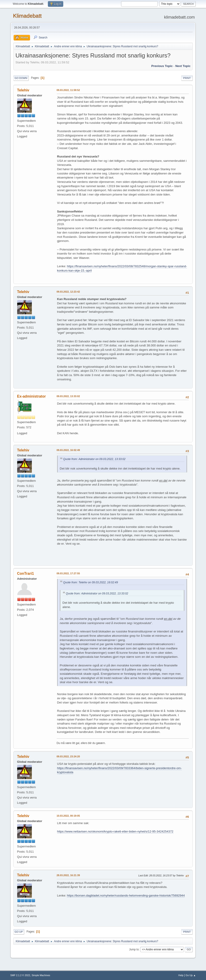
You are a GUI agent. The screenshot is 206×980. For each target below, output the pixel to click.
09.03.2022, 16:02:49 (68, 450)
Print (187, 78)
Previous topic (162, 66)
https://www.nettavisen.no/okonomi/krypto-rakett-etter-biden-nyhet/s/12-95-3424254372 (115, 831)
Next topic (183, 66)
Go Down (21, 78)
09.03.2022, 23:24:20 (68, 756)
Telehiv (23, 90)
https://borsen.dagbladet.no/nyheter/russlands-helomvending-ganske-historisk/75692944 (126, 895)
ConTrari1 (26, 573)
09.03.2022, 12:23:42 (68, 292)
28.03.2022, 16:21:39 (68, 875)
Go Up (19, 932)
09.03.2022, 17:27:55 (68, 573)
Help (181, 975)
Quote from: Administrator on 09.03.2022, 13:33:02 (94, 459)
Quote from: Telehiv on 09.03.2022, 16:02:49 (91, 582)
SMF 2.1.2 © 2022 (20, 975)
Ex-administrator (32, 396)
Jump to (134, 949)
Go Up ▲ (191, 975)
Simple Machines (41, 975)
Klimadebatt (27, 16)
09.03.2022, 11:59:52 (68, 90)
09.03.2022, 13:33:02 (68, 396)
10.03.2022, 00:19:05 (68, 816)
